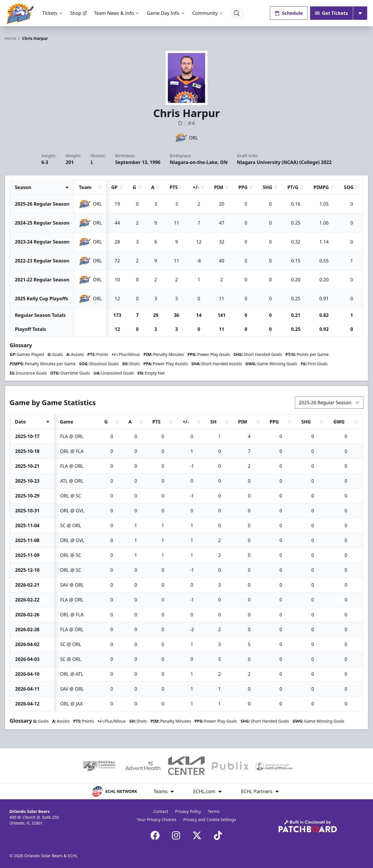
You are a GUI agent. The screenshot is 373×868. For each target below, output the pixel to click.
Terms (214, 811)
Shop (79, 13)
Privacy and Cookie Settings (210, 820)
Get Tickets (331, 13)
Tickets (53, 13)
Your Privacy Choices (157, 820)
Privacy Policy (188, 811)
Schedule (289, 13)
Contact (161, 811)
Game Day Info (166, 13)
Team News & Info (117, 13)
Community (208, 13)
